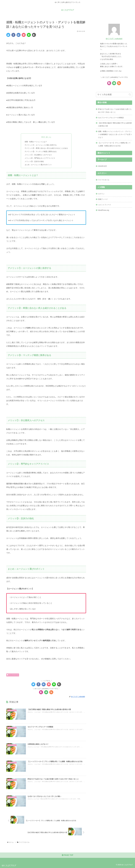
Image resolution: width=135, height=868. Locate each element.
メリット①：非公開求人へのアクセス (38, 155)
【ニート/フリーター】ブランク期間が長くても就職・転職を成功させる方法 (114, 144)
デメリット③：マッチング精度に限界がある (41, 151)
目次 (43, 137)
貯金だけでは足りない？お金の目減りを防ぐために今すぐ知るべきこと (115, 111)
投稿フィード (103, 199)
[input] (114, 95)
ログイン (101, 194)
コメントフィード (105, 205)
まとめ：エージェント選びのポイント (38, 165)
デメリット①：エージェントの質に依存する (41, 145)
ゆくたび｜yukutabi (114, 39)
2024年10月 (102, 166)
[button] (130, 94)
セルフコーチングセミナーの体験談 (111, 118)
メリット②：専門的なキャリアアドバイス (40, 158)
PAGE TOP (68, 855)
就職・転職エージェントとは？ (36, 142)
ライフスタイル (13, 675)
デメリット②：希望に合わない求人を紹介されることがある (46, 148)
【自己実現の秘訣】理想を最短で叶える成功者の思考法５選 (115, 124)
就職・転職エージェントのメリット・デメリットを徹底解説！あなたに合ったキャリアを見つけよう (115, 134)
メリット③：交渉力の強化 (34, 161)
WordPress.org (104, 210)
